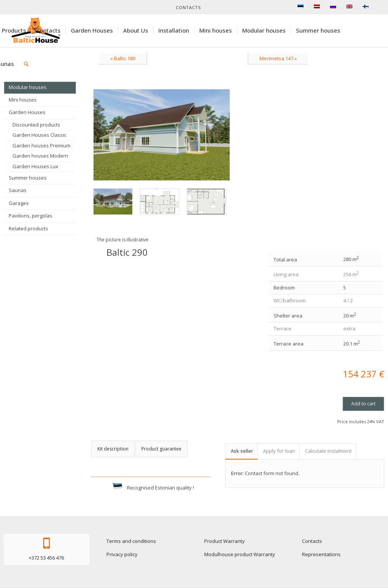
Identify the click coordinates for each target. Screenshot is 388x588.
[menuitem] (48, 30)
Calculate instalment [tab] (328, 451)
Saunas (18, 190)
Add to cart (363, 404)
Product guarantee (161, 449)
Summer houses (28, 178)
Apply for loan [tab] (279, 451)
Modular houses (28, 87)
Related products (28, 228)
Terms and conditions (131, 541)
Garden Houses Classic (39, 135)
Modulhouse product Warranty (240, 554)
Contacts (188, 7)
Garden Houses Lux (35, 166)
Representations (321, 554)
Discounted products (36, 125)
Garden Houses (27, 112)
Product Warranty (225, 541)
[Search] (26, 64)
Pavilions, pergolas (31, 216)
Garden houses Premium (41, 145)
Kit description (113, 449)
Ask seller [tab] (242, 451)
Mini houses (23, 100)
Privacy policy (122, 554)
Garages (19, 203)
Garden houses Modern (40, 156)
